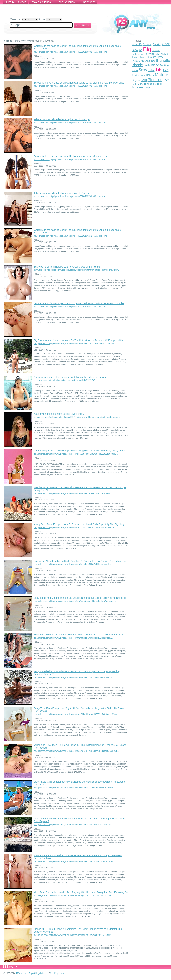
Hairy (134, 44)
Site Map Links (57, 973)
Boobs (158, 84)
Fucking (164, 65)
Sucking (157, 44)
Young (150, 84)
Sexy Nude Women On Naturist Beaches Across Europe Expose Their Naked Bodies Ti (80, 635)
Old (143, 84)
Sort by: (50, 19)
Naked (164, 54)
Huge (147, 88)
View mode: (24, 19)
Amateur (138, 87)
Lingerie (136, 80)
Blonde (137, 65)
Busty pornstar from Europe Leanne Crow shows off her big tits (67, 267)
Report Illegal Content (38, 973)
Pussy (136, 61)
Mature (162, 75)
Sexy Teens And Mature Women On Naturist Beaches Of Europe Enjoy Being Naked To (80, 598)
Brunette (163, 61)
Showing (148, 44)
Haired (147, 54)
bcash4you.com (41, 380)
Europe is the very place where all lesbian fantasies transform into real (71, 156)
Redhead (136, 84)
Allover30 (146, 61)
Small (144, 75)
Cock (166, 44)
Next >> (12, 967)
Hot (140, 44)
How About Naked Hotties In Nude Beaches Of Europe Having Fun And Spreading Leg (80, 561)
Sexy (143, 70)
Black (151, 75)
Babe (151, 70)
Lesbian (156, 50)
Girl (166, 70)
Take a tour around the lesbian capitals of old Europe (62, 119)
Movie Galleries (41, 2)
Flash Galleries (66, 2)
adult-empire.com (42, 52)
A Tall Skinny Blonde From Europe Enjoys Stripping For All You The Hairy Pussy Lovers (80, 451)
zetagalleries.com (42, 343)
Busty (147, 65)
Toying (135, 57)
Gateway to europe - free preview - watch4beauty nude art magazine (70, 377)
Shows (142, 57)
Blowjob (137, 50)
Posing (136, 75)
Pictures (155, 80)
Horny (160, 57)
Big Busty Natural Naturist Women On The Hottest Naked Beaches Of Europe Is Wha (79, 340)
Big (147, 49)
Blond (155, 65)
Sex (153, 61)
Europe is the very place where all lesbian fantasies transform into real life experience (79, 83)
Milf (144, 80)
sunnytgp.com (40, 270)
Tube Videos (88, 2)
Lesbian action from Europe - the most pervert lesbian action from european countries (79, 303)
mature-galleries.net (43, 895)
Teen (166, 80)
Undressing (137, 54)
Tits (159, 70)
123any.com (21, 973)
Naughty (156, 54)
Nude (135, 70)
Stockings (151, 57)
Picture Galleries (16, 2)
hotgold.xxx (39, 417)
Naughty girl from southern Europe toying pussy (59, 414)
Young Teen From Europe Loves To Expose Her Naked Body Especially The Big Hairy (79, 524)
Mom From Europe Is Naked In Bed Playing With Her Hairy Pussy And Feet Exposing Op (81, 892)
